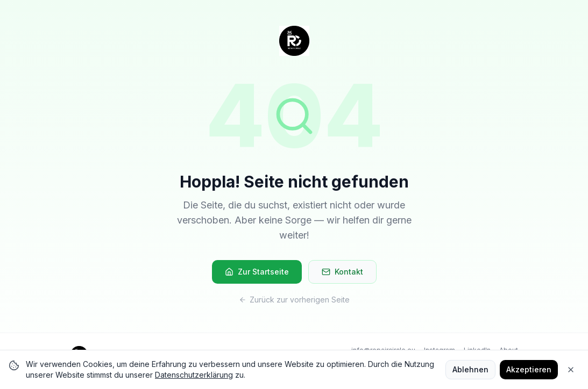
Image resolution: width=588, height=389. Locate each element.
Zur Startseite (257, 272)
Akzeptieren (529, 369)
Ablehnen (470, 369)
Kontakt (342, 272)
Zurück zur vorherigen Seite (294, 300)
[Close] (571, 370)
